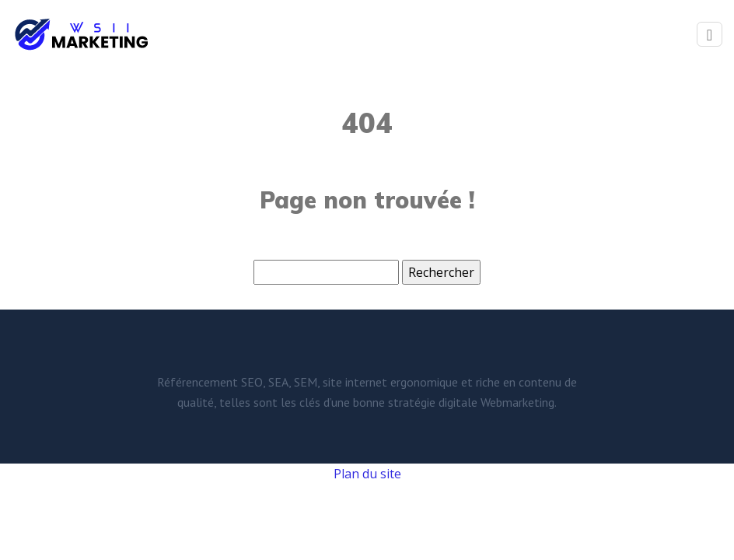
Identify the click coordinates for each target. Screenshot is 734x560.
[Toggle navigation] (710, 35)
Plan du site (367, 474)
